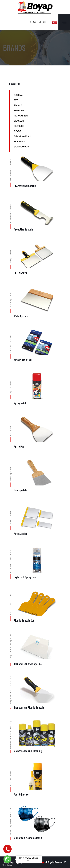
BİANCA (18, 105)
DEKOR (17, 131)
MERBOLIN (19, 111)
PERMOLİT (19, 126)
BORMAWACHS (22, 147)
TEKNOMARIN (21, 116)
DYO (16, 100)
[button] (55, 22)
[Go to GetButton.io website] (7, 865)
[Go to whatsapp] (7, 859)
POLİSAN (19, 95)
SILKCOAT (19, 121)
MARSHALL (20, 142)
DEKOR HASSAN (22, 136)
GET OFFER (37, 22)
